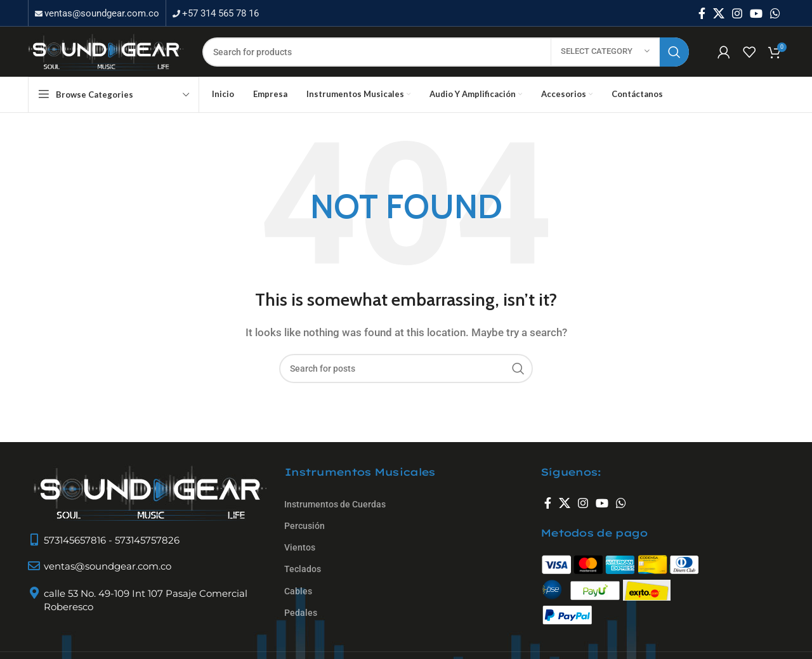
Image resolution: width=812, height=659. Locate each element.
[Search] (446, 60)
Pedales (301, 625)
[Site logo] (106, 59)
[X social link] (719, 13)
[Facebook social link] (702, 13)
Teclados (303, 582)
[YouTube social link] (756, 13)
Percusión (304, 538)
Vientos (300, 560)
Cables (298, 604)
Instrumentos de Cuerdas (335, 517)
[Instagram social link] (737, 13)
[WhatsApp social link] (775, 13)
